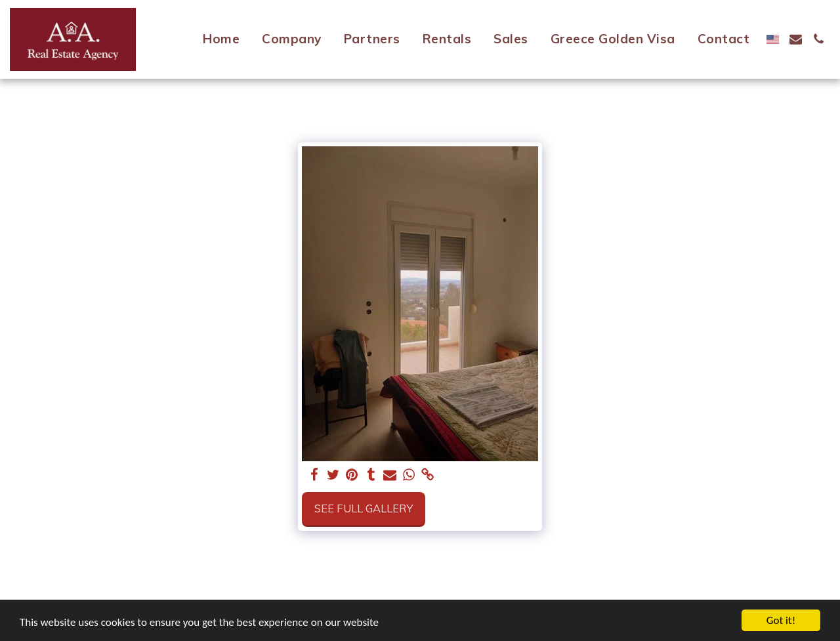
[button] (796, 39)
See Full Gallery (364, 508)
